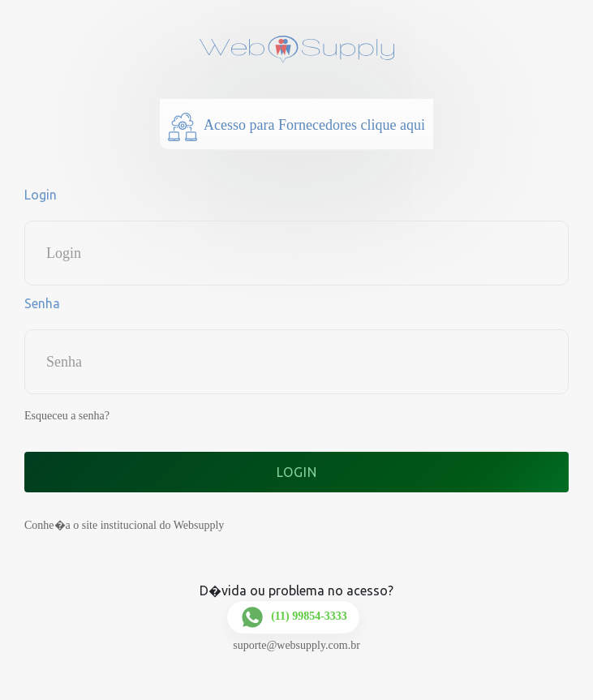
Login (41, 195)
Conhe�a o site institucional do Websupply (124, 525)
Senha (42, 303)
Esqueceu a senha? (67, 416)
